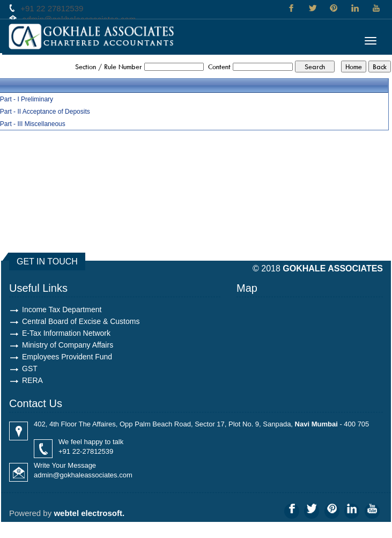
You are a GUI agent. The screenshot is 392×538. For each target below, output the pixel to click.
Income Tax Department (62, 309)
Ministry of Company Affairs (68, 345)
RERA (32, 380)
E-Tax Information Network (66, 333)
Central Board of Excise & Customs (81, 321)
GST (30, 369)
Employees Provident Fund (67, 357)
